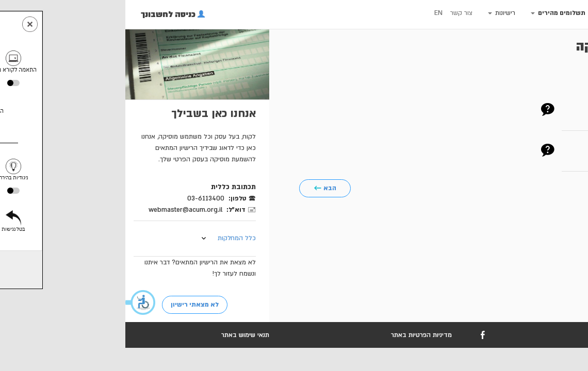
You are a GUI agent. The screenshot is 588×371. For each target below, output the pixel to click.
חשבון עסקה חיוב (536, 148)
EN (313, 13)
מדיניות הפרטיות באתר (296, 335)
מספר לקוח (545, 108)
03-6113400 (80, 198)
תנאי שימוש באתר (120, 335)
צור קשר (336, 13)
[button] (15, 302)
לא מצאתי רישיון (69, 305)
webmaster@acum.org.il (60, 210)
